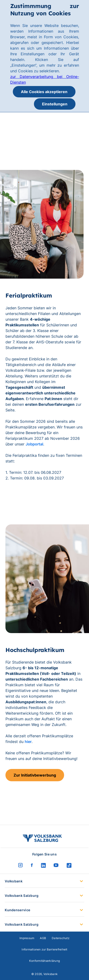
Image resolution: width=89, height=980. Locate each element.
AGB (43, 938)
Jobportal (34, 444)
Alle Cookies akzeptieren (44, 92)
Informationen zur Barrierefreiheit (44, 949)
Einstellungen (55, 104)
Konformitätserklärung (44, 961)
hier (28, 742)
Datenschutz (61, 938)
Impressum (27, 938)
